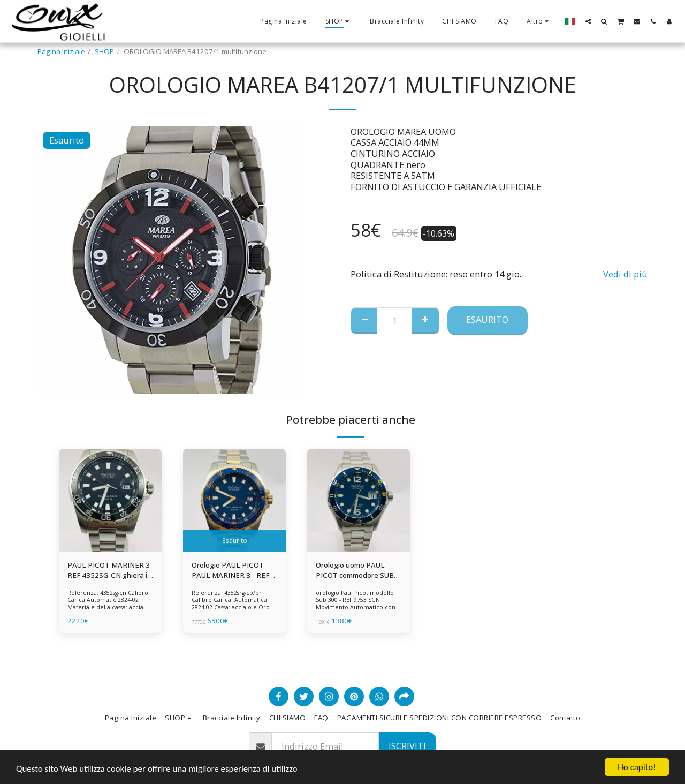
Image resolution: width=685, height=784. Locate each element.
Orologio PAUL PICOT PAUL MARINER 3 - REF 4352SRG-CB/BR (230, 571)
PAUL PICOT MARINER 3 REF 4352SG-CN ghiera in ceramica (109, 571)
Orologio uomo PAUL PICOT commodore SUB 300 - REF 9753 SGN (355, 571)
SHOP (104, 51)
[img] (110, 500)
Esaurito (487, 319)
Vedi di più (625, 274)
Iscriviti (407, 746)
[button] (588, 21)
